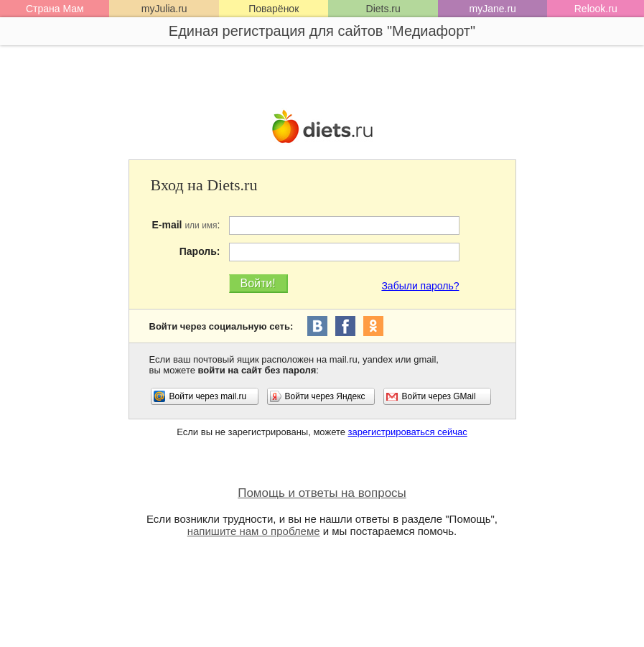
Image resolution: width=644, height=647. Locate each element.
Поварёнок (274, 9)
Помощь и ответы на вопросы (322, 493)
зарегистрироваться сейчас (408, 432)
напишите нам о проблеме (254, 531)
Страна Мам (55, 9)
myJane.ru (493, 9)
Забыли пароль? (420, 286)
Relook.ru (596, 9)
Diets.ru (383, 9)
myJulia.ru (164, 9)
